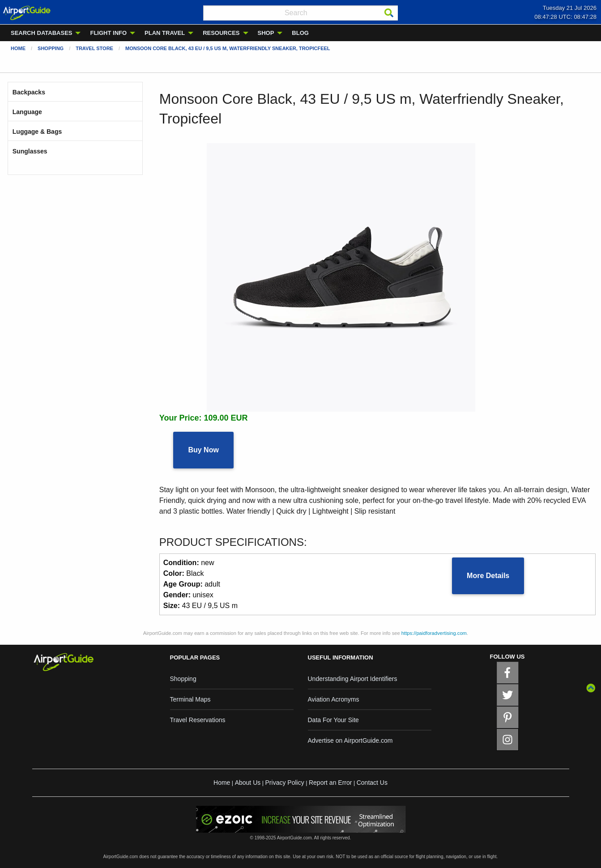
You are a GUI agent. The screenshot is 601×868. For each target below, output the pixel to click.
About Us (248, 783)
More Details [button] (488, 576)
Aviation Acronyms (334, 699)
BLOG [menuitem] (300, 33)
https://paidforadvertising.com (434, 633)
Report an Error (330, 783)
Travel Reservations (198, 720)
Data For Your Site (333, 720)
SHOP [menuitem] (266, 33)
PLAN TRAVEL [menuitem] (165, 33)
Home (18, 48)
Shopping (51, 48)
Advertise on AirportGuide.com (350, 740)
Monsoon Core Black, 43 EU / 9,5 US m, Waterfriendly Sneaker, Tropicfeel (228, 48)
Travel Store (94, 48)
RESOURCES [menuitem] (221, 33)
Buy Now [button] (203, 450)
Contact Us (372, 783)
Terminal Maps (190, 699)
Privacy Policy (285, 783)
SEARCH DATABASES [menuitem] (41, 33)
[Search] (389, 13)
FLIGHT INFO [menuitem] (108, 33)
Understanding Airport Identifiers (353, 679)
